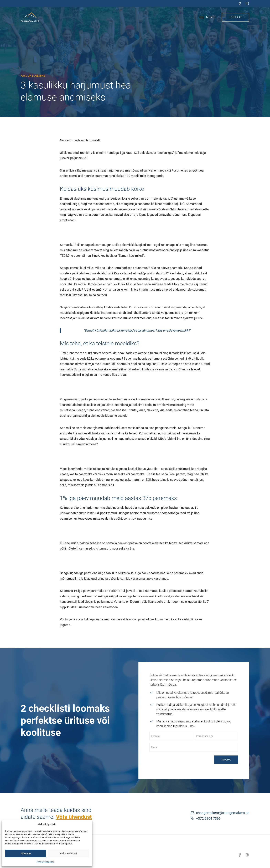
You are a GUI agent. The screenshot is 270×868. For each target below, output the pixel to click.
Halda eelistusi (68, 854)
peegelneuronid (166, 428)
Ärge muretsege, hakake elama (96, 369)
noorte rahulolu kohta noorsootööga (154, 513)
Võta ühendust (74, 817)
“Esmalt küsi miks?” (131, 256)
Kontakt (235, 17)
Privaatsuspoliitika (45, 862)
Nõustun (26, 854)
